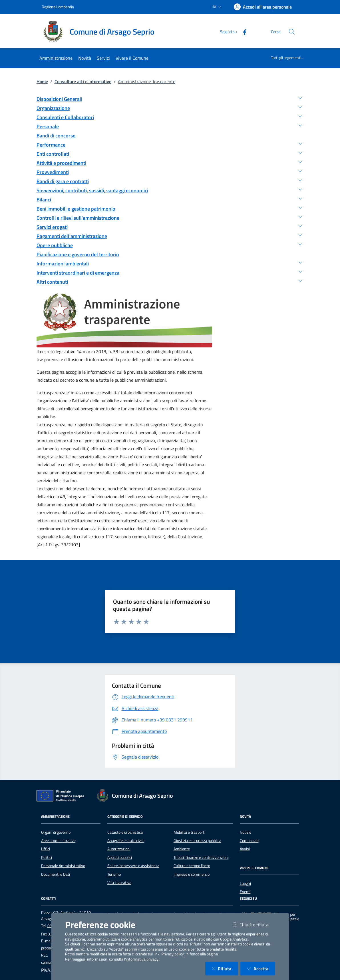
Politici (47, 857)
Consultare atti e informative (83, 81)
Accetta (261, 968)
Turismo (114, 874)
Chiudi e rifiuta (254, 924)
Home (42, 81)
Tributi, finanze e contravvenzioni (201, 857)
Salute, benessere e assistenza (133, 866)
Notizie (246, 832)
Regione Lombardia (58, 7)
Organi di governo (56, 832)
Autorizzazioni (119, 849)
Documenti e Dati (56, 874)
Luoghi (245, 883)
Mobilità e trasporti (189, 832)
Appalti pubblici (120, 857)
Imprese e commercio (192, 874)
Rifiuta (225, 968)
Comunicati (249, 841)
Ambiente (182, 849)
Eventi (245, 892)
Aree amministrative (58, 841)
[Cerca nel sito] (292, 32)
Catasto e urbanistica (125, 832)
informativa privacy (142, 959)
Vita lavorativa (119, 883)
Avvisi (245, 849)
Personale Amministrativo (63, 866)
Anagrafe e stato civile (126, 841)
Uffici (46, 849)
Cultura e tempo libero (192, 866)
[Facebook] (242, 32)
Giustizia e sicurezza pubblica (197, 841)
